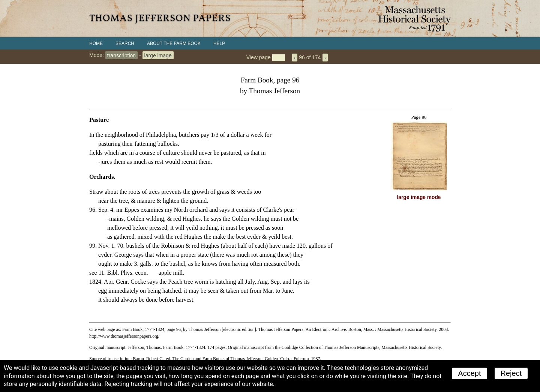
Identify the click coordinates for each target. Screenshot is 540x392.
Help (219, 43)
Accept (469, 373)
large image (158, 55)
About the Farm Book (174, 43)
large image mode (419, 197)
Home (96, 43)
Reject (511, 373)
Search (125, 43)
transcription (121, 55)
